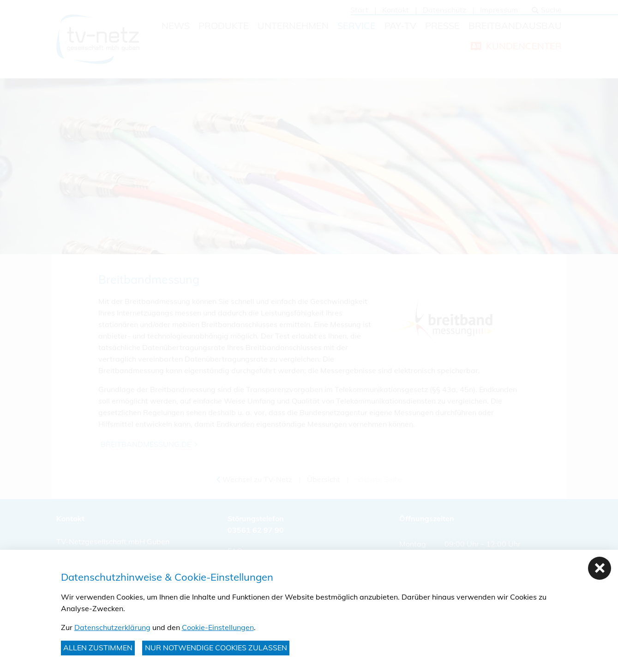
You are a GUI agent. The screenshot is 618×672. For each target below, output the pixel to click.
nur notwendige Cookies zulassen (216, 648)
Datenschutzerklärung (112, 627)
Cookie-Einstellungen (218, 627)
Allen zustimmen (98, 648)
